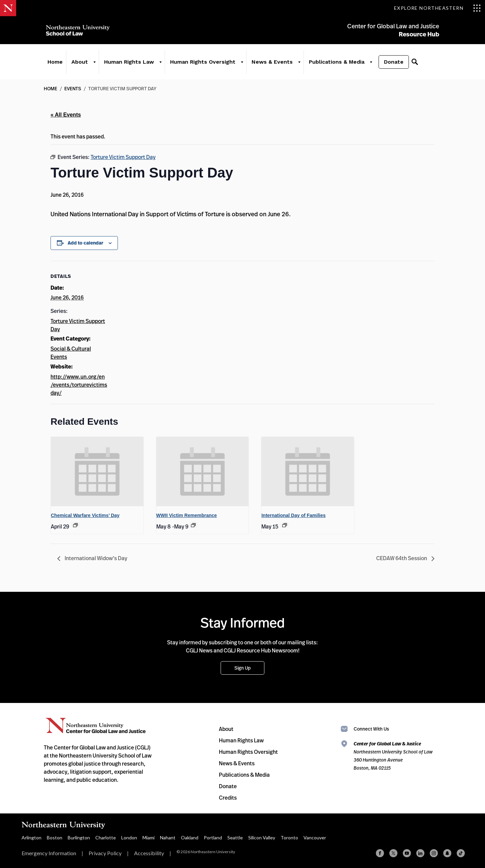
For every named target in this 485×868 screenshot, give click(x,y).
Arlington (31, 838)
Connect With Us (371, 729)
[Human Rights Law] (158, 65)
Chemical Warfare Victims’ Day (85, 515)
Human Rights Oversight (201, 65)
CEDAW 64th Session (402, 558)
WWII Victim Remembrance (187, 515)
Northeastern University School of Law (79, 31)
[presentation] (97, 472)
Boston (55, 838)
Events (73, 88)
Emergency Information (49, 853)
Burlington (79, 838)
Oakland (190, 838)
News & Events (270, 65)
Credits (228, 798)
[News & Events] (297, 65)
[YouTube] (407, 853)
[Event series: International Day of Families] (285, 525)
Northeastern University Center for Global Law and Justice (96, 726)
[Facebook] (380, 853)
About (78, 65)
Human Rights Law (127, 65)
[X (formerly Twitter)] (393, 853)
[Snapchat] (447, 853)
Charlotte (106, 838)
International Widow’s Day (95, 558)
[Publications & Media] (369, 65)
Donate (392, 65)
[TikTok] (461, 853)
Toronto (289, 838)
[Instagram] (434, 853)
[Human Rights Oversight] (240, 65)
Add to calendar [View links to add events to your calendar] (86, 243)
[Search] (413, 65)
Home (53, 65)
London (129, 838)
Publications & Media (335, 65)
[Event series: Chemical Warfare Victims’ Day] (75, 525)
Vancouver (315, 838)
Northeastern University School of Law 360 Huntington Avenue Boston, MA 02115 (393, 756)
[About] (92, 65)
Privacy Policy (105, 853)
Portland (213, 838)
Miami (149, 838)
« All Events (66, 115)
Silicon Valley (262, 838)
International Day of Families (294, 515)
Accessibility (149, 853)
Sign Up (243, 668)
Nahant (168, 838)
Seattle (235, 838)
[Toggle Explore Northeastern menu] (438, 8)
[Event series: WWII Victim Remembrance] (193, 525)
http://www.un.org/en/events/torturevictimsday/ (79, 385)
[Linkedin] (420, 853)
